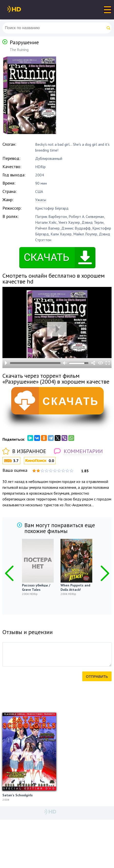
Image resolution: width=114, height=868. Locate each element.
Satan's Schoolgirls (18, 795)
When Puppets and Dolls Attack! (75, 587)
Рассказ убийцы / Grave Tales (36, 587)
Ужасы (41, 200)
